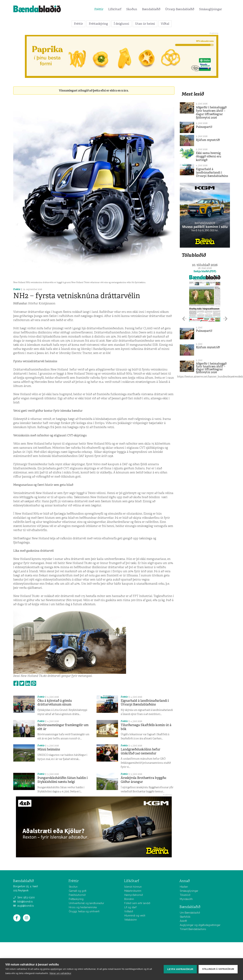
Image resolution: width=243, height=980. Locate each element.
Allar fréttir (180, 931)
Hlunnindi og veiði (135, 916)
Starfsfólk (185, 917)
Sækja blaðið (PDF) (205, 271)
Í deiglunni (121, 24)
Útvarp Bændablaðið (180, 9)
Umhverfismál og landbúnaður (86, 903)
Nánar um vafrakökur (60, 973)
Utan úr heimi (145, 24)
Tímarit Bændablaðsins (193, 929)
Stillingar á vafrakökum (218, 969)
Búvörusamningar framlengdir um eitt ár (63, 727)
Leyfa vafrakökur (180, 969)
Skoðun (132, 9)
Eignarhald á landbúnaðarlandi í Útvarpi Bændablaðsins (145, 703)
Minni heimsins (49, 749)
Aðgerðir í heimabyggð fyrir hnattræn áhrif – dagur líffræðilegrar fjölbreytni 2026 (211, 113)
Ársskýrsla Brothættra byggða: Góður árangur (144, 780)
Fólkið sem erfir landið (137, 903)
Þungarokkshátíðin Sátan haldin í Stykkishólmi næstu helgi (62, 780)
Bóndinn (129, 899)
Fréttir (99, 9)
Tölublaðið (194, 255)
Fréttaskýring (98, 24)
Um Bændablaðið (190, 913)
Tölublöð (185, 895)
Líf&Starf (115, 9)
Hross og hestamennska (83, 907)
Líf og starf (130, 907)
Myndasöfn (186, 899)
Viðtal (165, 24)
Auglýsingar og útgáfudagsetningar (200, 925)
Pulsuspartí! (204, 127)
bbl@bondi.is (23, 902)
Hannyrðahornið (134, 895)
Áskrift (183, 921)
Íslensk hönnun (133, 887)
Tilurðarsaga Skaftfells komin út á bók (146, 727)
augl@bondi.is (24, 906)
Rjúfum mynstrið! (208, 140)
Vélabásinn (131, 920)
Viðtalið (129, 911)
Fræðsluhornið (77, 895)
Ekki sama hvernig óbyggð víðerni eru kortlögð (209, 156)
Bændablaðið (151, 9)
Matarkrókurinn (133, 891)
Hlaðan (184, 887)
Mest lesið (193, 94)
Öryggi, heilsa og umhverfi (84, 911)
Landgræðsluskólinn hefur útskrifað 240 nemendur (140, 751)
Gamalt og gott (78, 891)
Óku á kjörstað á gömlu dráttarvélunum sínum (55, 703)
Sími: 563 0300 (24, 897)
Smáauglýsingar (210, 9)
